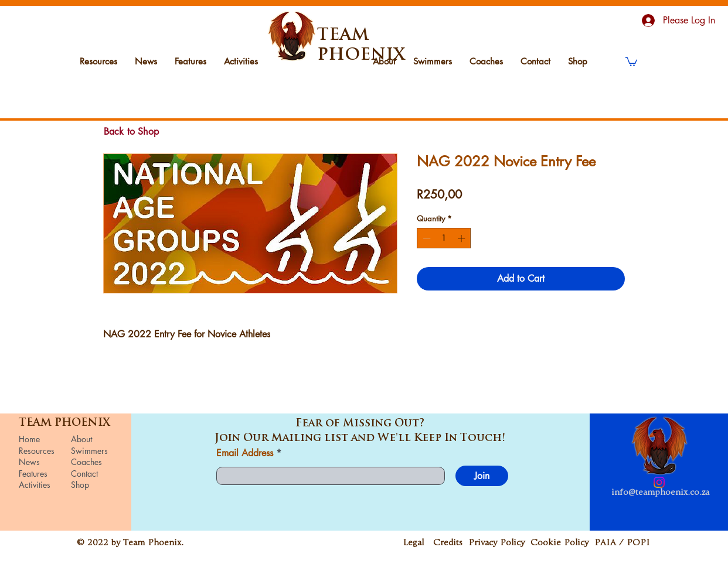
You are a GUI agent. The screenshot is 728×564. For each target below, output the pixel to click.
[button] (631, 61)
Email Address (245, 453)
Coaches (86, 462)
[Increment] (462, 238)
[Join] (482, 476)
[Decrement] (426, 238)
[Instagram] (659, 482)
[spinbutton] (444, 238)
